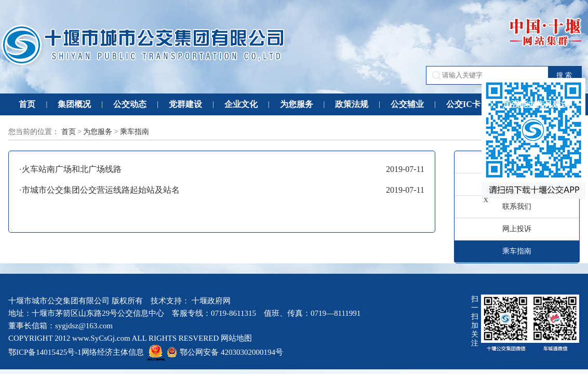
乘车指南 (135, 132)
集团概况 (74, 104)
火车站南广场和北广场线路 (72, 169)
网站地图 (236, 338)
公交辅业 (407, 104)
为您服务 (297, 104)
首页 (27, 104)
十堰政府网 (211, 301)
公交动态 (130, 104)
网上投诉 (517, 229)
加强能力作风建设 (536, 104)
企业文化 (241, 104)
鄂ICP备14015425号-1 (45, 352)
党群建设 (185, 104)
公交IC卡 (463, 104)
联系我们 (517, 206)
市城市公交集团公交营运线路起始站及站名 (101, 190)
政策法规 (352, 104)
